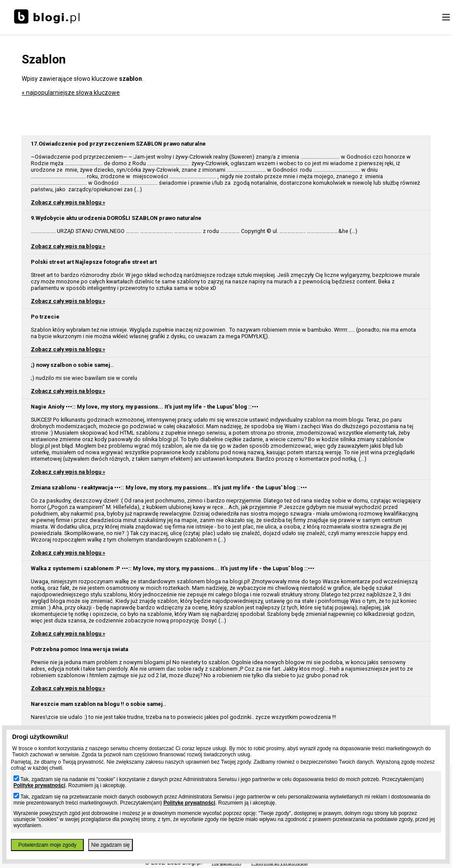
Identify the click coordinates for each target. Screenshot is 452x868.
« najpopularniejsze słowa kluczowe (71, 93)
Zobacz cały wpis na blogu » (68, 202)
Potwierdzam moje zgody (47, 845)
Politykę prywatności (39, 785)
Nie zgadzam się (111, 845)
